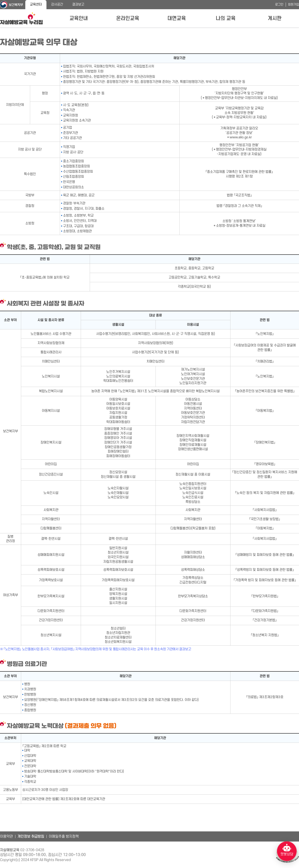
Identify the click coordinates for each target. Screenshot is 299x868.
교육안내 (79, 18)
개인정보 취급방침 (31, 836)
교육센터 (36, 4)
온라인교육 (128, 18)
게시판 (275, 18)
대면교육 (177, 18)
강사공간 (57, 4)
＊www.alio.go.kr (239, 137)
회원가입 (293, 4)
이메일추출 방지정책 (64, 836)
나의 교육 (226, 18)
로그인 (279, 4)
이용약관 (6, 836)
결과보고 (78, 4)
